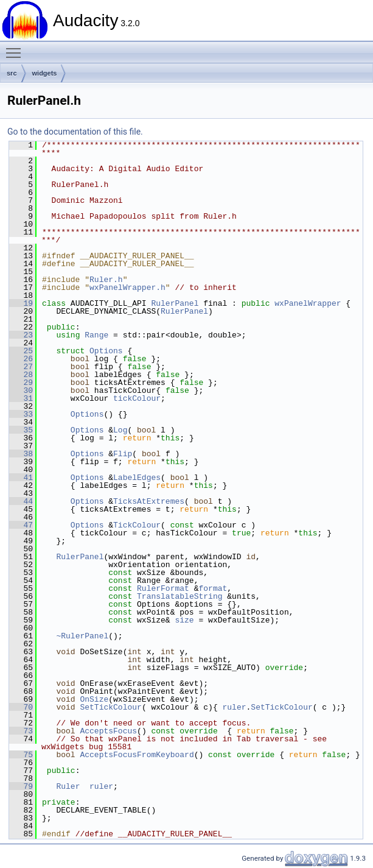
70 (21, 707)
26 (21, 359)
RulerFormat (163, 588)
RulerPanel (175, 303)
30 (21, 390)
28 (21, 375)
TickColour (137, 525)
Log (120, 430)
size (184, 620)
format (213, 588)
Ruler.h (106, 280)
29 (21, 383)
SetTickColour (110, 707)
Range (96, 335)
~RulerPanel (82, 636)
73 (21, 731)
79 (21, 786)
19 (21, 303)
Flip (123, 454)
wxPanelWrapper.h (127, 288)
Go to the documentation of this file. (75, 132)
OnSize (94, 699)
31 (21, 398)
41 (21, 478)
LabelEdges (137, 478)
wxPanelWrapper (308, 303)
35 (21, 430)
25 (21, 351)
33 (21, 414)
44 (21, 501)
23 (21, 335)
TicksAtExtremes (149, 501)
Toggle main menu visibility (16, 48)
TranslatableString (180, 596)
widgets (45, 73)
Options (106, 351)
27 (21, 367)
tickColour (137, 398)
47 (21, 525)
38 (21, 454)
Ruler (68, 786)
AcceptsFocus (108, 731)
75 (21, 755)
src (12, 73)
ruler (234, 707)
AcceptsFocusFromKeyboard (137, 755)
